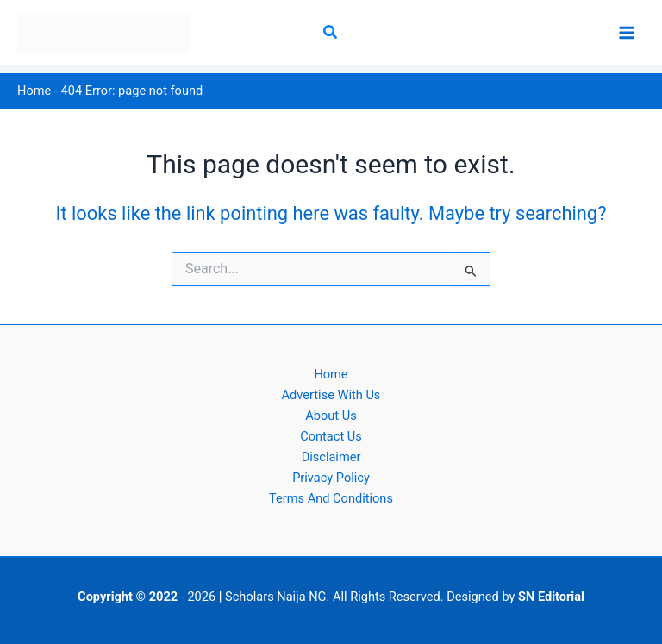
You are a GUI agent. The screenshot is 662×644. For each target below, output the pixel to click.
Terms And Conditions (331, 498)
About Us (331, 416)
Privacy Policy (331, 478)
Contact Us (331, 436)
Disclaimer (331, 457)
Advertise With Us (331, 395)
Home (34, 91)
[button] (331, 32)
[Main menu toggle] (627, 33)
